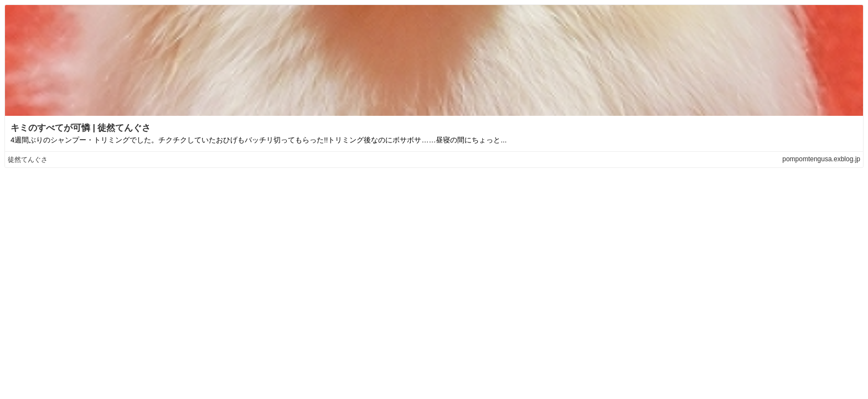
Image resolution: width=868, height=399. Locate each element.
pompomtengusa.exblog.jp (821, 159)
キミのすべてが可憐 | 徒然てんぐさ (81, 128)
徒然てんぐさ (28, 160)
